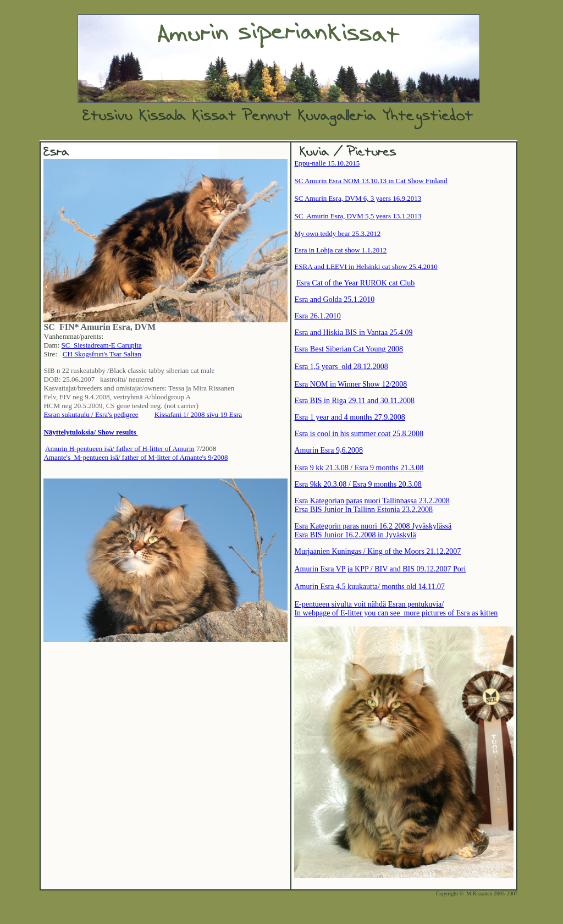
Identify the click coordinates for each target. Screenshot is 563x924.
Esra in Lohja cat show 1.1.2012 (340, 250)
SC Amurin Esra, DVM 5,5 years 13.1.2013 (358, 216)
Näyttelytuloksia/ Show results (90, 432)
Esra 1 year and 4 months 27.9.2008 (349, 417)
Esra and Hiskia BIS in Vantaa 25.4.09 (353, 332)
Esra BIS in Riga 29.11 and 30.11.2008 (354, 401)
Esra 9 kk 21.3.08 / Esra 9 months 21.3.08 (359, 468)
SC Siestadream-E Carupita (102, 345)
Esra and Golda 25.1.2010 (334, 299)
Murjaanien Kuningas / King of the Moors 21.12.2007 (377, 551)
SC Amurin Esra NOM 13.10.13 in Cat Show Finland (371, 181)
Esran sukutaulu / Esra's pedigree (91, 414)
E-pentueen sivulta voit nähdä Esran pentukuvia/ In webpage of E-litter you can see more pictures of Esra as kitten (396, 609)
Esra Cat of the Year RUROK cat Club (355, 283)
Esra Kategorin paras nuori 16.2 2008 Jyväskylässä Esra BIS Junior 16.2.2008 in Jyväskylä (373, 530)
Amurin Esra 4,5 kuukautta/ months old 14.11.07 (369, 587)
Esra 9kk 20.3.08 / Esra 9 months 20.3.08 (358, 484)
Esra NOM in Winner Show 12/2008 (351, 384)
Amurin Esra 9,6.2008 (328, 450)
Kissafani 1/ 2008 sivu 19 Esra (198, 414)
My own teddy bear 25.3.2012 (337, 233)
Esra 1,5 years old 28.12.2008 (341, 367)
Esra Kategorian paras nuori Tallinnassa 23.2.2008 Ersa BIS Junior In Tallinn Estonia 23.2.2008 (372, 505)
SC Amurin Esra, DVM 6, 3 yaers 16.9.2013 (358, 198)
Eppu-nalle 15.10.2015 (327, 163)
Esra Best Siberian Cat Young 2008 (349, 349)
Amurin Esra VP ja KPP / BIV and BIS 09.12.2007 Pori (380, 569)
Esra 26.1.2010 (317, 316)
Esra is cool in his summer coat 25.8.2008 (358, 434)
